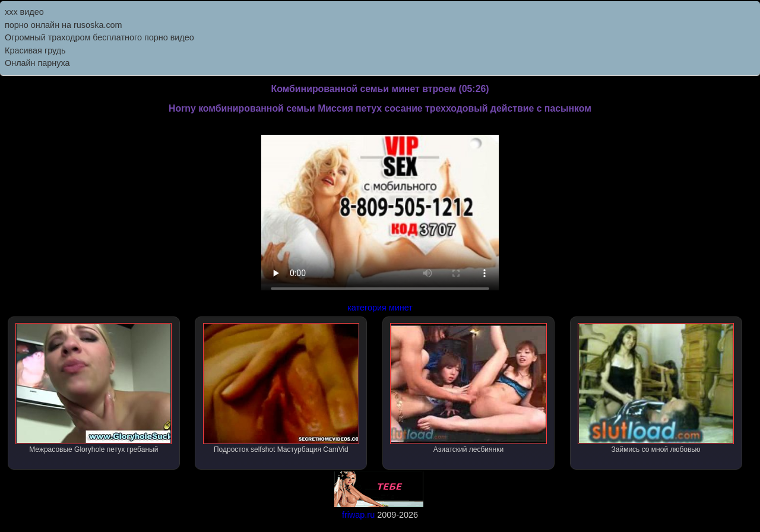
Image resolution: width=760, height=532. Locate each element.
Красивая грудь (35, 50)
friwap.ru (358, 515)
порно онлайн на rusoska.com (64, 25)
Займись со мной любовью (656, 388)
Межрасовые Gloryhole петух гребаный (94, 388)
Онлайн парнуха (37, 63)
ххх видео (24, 12)
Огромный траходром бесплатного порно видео (99, 37)
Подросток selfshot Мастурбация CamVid (281, 388)
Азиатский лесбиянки (468, 388)
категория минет (380, 308)
